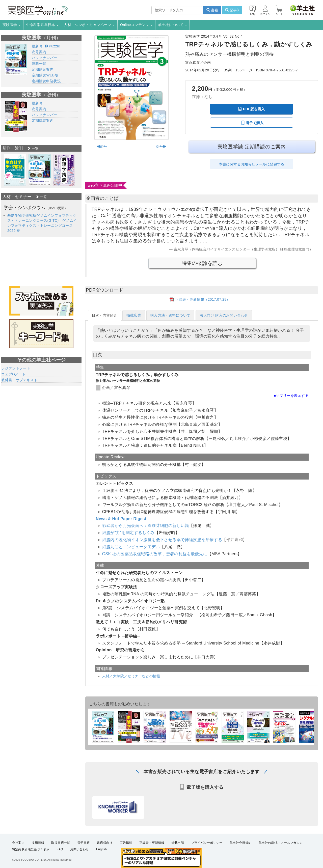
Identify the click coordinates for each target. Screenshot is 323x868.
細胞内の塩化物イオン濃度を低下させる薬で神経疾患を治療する (162, 540)
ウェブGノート (14, 374)
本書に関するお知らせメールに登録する (252, 164)
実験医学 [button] (12, 25)
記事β (232, 10)
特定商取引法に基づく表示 (31, 849)
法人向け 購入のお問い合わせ (224, 315)
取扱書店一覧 (61, 843)
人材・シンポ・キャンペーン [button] (89, 25)
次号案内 (39, 52)
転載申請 (178, 843)
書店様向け (105, 843)
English (101, 849)
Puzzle (53, 46)
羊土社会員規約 (241, 843)
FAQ (60, 849)
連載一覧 (39, 64)
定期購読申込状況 (46, 81)
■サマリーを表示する (291, 396)
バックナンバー (45, 58)
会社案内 (18, 843)
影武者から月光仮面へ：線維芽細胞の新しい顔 (146, 526)
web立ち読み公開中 (105, 185)
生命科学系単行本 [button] (42, 25)
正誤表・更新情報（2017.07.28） (203, 299)
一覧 (33, 148)
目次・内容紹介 (105, 315)
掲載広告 (134, 315)
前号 (102, 147)
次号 (161, 147)
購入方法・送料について (170, 315)
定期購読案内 (43, 69)
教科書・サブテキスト (19, 380)
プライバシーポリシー (207, 843)
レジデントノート (16, 368)
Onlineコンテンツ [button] (136, 25)
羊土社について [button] (172, 25)
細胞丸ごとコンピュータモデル (131, 547)
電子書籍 (84, 843)
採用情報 (38, 843)
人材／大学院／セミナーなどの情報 (131, 676)
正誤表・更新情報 (152, 843)
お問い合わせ (79, 849)
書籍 (212, 10)
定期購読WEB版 (45, 75)
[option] (15, 170)
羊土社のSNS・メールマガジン (281, 843)
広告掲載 (126, 843)
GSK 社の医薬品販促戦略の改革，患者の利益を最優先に (155, 554)
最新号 (37, 46)
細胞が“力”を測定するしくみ (128, 533)
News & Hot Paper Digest (121, 519)
